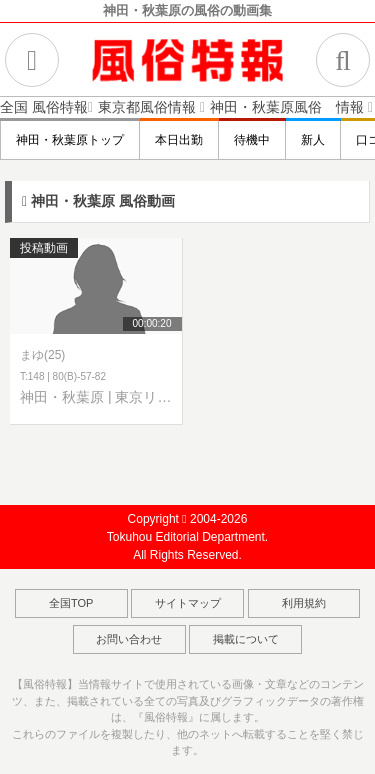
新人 (313, 140)
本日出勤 (179, 140)
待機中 (252, 140)
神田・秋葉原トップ (70, 140)
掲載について (246, 639)
